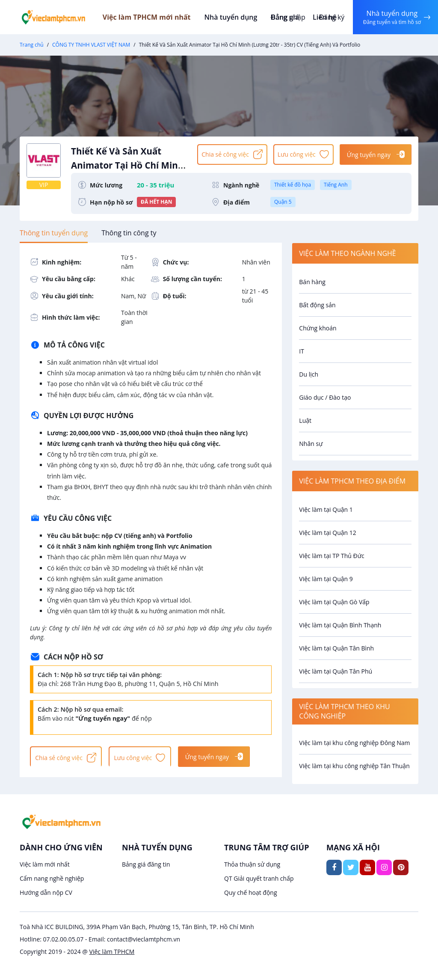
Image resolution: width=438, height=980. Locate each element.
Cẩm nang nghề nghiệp (52, 878)
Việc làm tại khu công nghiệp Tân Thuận (354, 766)
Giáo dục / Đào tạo (325, 397)
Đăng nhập (286, 17)
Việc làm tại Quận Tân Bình (336, 648)
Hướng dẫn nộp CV (46, 892)
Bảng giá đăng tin (146, 864)
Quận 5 (283, 202)
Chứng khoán (318, 328)
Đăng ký (330, 17)
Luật (305, 420)
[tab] (54, 233)
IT (302, 351)
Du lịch (309, 374)
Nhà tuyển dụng (240, 17)
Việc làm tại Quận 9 (326, 579)
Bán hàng (312, 282)
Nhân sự (311, 444)
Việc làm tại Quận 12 (327, 533)
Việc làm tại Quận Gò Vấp (334, 602)
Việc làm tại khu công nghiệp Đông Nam (354, 743)
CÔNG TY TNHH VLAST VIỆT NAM (91, 45)
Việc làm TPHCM (112, 952)
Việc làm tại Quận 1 (326, 509)
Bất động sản (317, 305)
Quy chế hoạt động (251, 892)
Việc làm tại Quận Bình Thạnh (340, 625)
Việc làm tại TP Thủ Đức (331, 556)
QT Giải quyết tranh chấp (259, 878)
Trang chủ (32, 45)
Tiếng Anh (336, 185)
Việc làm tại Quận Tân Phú (336, 671)
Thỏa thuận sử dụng (252, 864)
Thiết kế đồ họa (293, 185)
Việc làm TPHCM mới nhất (157, 17)
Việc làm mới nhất (45, 864)
